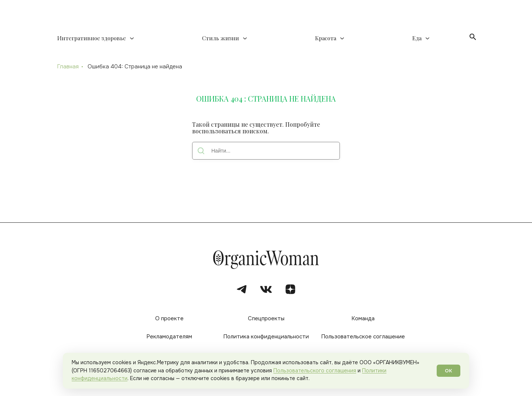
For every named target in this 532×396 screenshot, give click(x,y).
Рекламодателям (169, 337)
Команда (363, 318)
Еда (417, 38)
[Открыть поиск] (473, 37)
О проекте (169, 318)
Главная (68, 66)
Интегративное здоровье (92, 38)
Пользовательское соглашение (363, 337)
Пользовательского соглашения (315, 371)
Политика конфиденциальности (266, 337)
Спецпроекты (266, 318)
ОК (449, 371)
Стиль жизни (221, 38)
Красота (326, 38)
